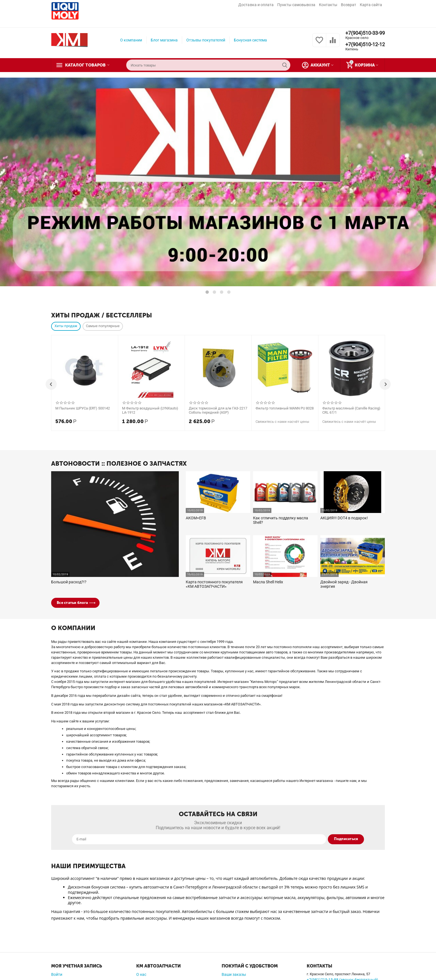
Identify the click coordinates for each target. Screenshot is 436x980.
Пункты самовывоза (296, 5)
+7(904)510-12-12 (365, 45)
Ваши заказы (234, 974)
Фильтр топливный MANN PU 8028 (285, 408)
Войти (57, 974)
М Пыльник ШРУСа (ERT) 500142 (83, 408)
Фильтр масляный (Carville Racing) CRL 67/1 (351, 410)
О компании (131, 40)
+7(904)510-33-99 (365, 33)
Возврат (349, 5)
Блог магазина (164, 40)
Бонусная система (250, 40)
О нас (141, 974)
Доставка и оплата (256, 5)
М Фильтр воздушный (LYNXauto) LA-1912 (150, 410)
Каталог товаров (85, 65)
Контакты (328, 5)
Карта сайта (371, 5)
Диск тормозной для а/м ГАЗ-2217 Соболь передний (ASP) (218, 410)
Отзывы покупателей (206, 40)
